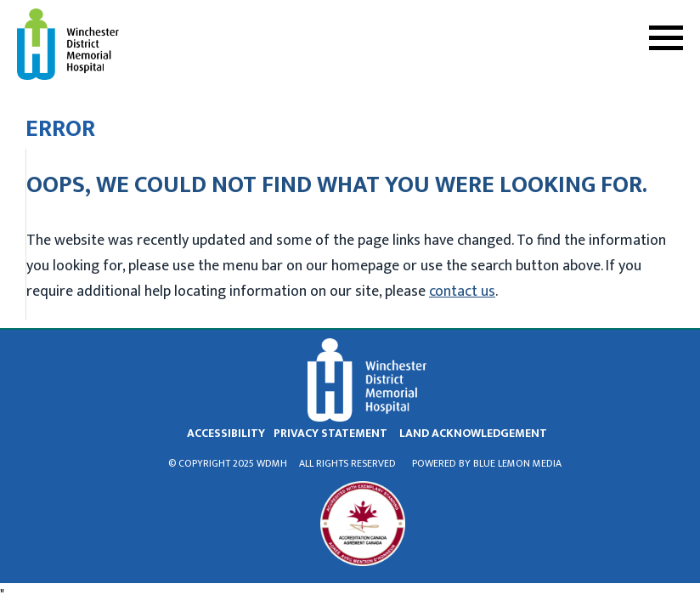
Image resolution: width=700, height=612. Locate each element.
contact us (462, 292)
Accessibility (226, 433)
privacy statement (330, 433)
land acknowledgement (473, 433)
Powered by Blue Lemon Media (487, 463)
